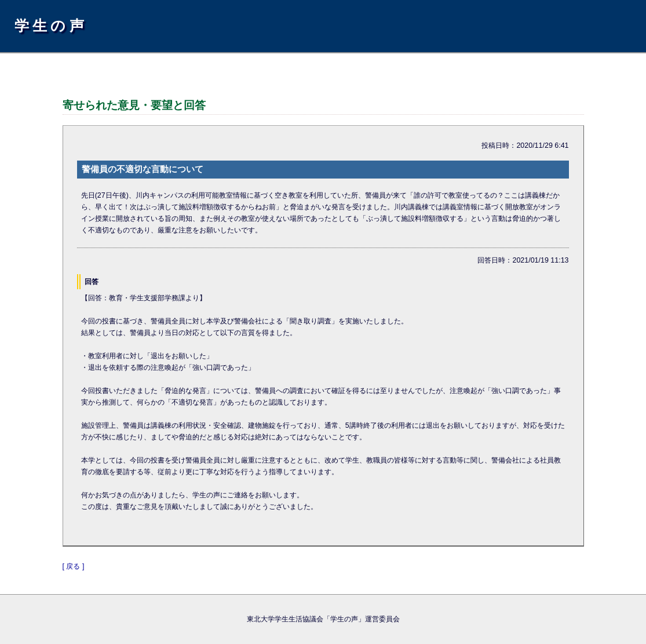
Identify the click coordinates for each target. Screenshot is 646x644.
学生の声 (51, 26)
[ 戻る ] (74, 566)
